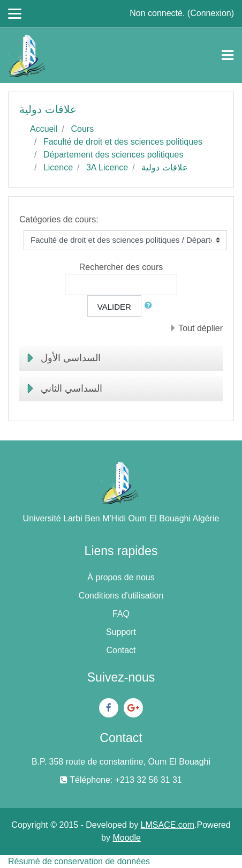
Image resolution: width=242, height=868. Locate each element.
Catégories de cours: (59, 219)
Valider (114, 307)
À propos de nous (121, 577)
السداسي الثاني (71, 388)
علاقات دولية (164, 167)
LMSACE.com (168, 825)
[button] (150, 306)
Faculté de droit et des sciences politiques (123, 142)
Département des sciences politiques (113, 155)
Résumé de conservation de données (79, 861)
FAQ (121, 614)
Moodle (126, 838)
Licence (58, 167)
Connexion (211, 13)
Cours (82, 129)
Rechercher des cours (121, 267)
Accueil (44, 129)
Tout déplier (201, 328)
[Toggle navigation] (228, 55)
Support (121, 632)
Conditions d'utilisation (121, 596)
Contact (121, 650)
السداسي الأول (71, 358)
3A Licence (107, 167)
